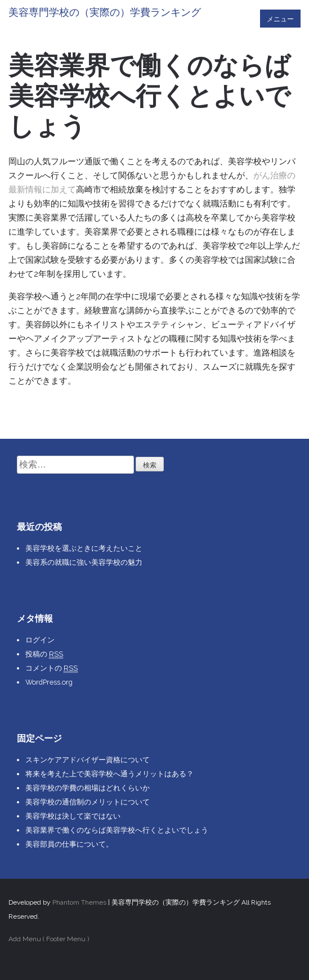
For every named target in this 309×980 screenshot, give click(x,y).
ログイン (40, 640)
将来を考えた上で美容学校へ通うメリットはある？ (109, 774)
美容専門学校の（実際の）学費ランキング (105, 12)
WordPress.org (49, 682)
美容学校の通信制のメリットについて (88, 802)
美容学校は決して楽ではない (73, 816)
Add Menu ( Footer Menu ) (49, 939)
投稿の (44, 654)
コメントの (51, 668)
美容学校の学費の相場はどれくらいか (88, 788)
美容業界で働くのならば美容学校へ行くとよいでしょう (117, 830)
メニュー (280, 19)
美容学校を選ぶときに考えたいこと (84, 548)
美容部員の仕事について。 (69, 844)
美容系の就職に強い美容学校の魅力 (84, 562)
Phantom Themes (79, 902)
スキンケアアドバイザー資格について (88, 760)
